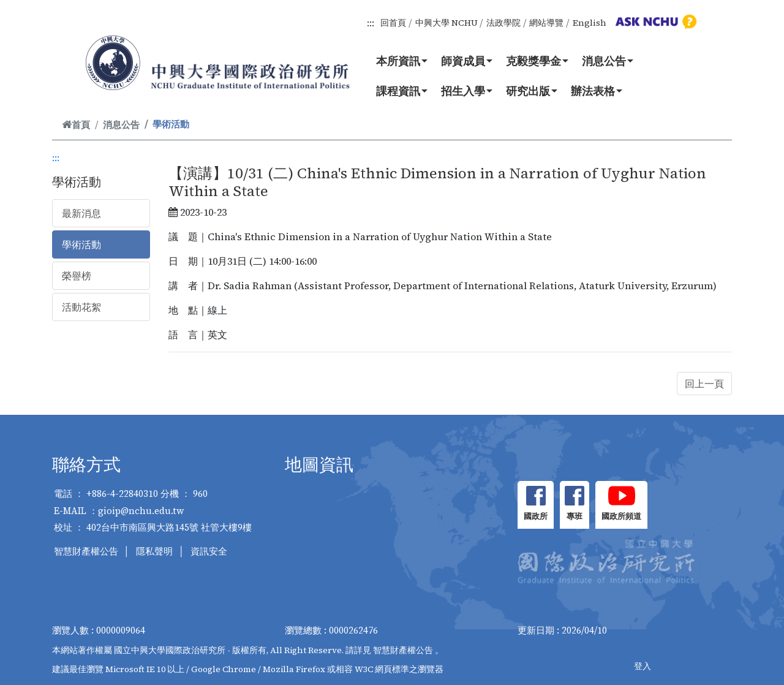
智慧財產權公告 (86, 551)
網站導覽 (546, 23)
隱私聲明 (154, 551)
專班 (575, 516)
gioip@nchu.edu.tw (141, 511)
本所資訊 (402, 61)
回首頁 (393, 23)
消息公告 (608, 61)
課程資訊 (402, 91)
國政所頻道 (621, 516)
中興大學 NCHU (447, 23)
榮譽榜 (77, 276)
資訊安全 (209, 551)
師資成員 (467, 61)
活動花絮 (81, 307)
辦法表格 (597, 91)
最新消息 (81, 213)
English (590, 23)
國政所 (536, 516)
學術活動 (81, 244)
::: (371, 23)
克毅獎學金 (537, 61)
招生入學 (467, 91)
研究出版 (532, 91)
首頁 (76, 125)
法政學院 (503, 23)
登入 (643, 666)
